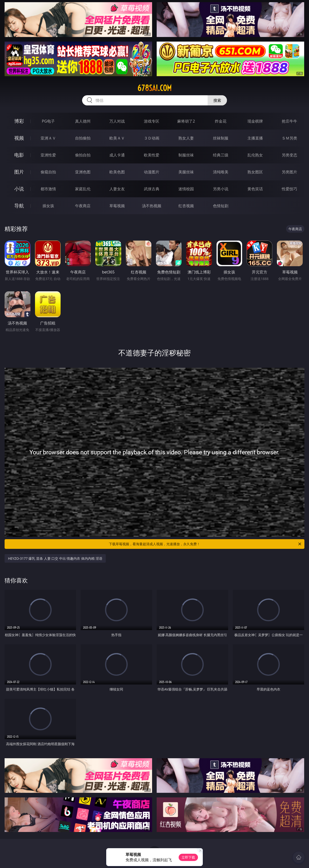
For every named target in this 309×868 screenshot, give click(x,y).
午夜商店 (83, 206)
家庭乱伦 (83, 189)
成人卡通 (117, 155)
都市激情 (48, 189)
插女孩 (48, 206)
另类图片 (289, 172)
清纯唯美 (221, 172)
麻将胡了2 (186, 121)
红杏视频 (186, 206)
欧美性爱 (152, 155)
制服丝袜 (186, 155)
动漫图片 (152, 172)
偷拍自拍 (83, 155)
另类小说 (221, 189)
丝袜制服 (221, 138)
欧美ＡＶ (117, 138)
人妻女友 (117, 189)
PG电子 (48, 121)
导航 (19, 206)
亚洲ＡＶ (48, 138)
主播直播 (255, 138)
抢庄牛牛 (289, 121)
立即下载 (188, 857)
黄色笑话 (255, 189)
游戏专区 (152, 121)
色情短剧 (221, 206)
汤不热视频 (152, 206)
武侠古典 (152, 189)
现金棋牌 (255, 121)
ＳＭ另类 (289, 138)
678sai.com (154, 88)
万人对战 (117, 121)
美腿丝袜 (186, 172)
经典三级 (221, 155)
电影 (19, 155)
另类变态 (289, 155)
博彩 (19, 121)
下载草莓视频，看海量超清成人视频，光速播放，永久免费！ (205, 544)
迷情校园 (186, 189)
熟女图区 (255, 172)
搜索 (217, 100)
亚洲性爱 (48, 155)
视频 (19, 138)
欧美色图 (117, 172)
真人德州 (83, 121)
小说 (19, 189)
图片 (19, 172)
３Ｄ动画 (152, 138)
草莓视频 (117, 206)
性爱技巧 (289, 189)
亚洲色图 (83, 172)
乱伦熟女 (255, 155)
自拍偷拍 (83, 138)
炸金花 (221, 121)
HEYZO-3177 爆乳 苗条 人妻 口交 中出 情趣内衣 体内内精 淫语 (55, 558)
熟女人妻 (186, 138)
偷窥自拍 (48, 172)
